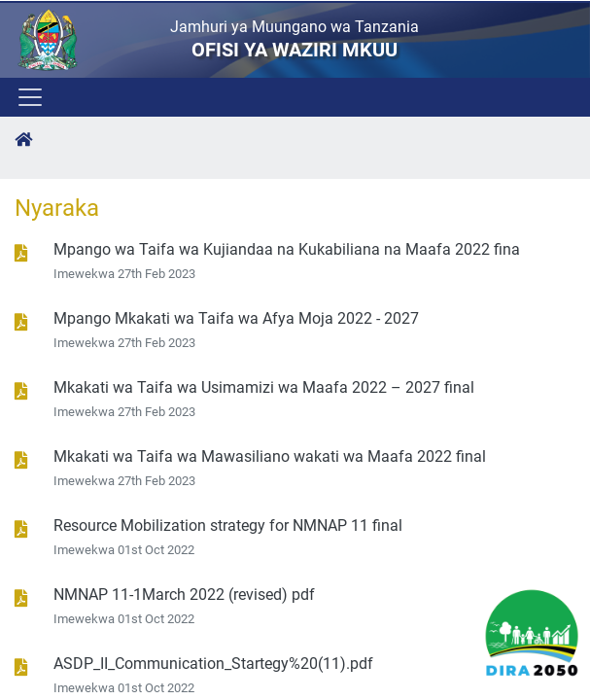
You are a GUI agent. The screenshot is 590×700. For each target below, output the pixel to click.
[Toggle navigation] (29, 97)
